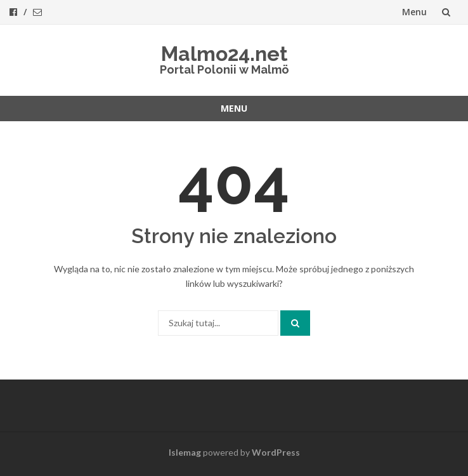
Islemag (185, 452)
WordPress (276, 452)
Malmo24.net (224, 54)
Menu (414, 12)
